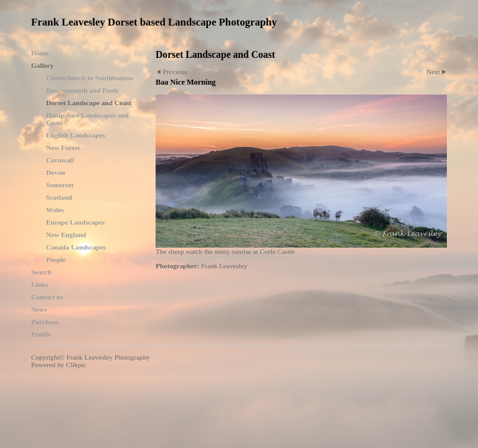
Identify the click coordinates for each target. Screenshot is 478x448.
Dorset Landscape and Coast (89, 103)
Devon (55, 172)
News (39, 309)
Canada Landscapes (76, 247)
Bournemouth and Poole (82, 90)
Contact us (47, 297)
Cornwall (60, 160)
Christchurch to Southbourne (90, 78)
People (56, 259)
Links (40, 284)
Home (40, 53)
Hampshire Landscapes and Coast (87, 119)
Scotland (59, 197)
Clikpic (76, 365)
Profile (41, 334)
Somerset (60, 185)
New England (66, 235)
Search (41, 272)
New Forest (63, 147)
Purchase (45, 322)
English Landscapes (76, 135)
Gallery (42, 65)
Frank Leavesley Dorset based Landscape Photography (154, 22)
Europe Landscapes (75, 222)
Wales (55, 210)
